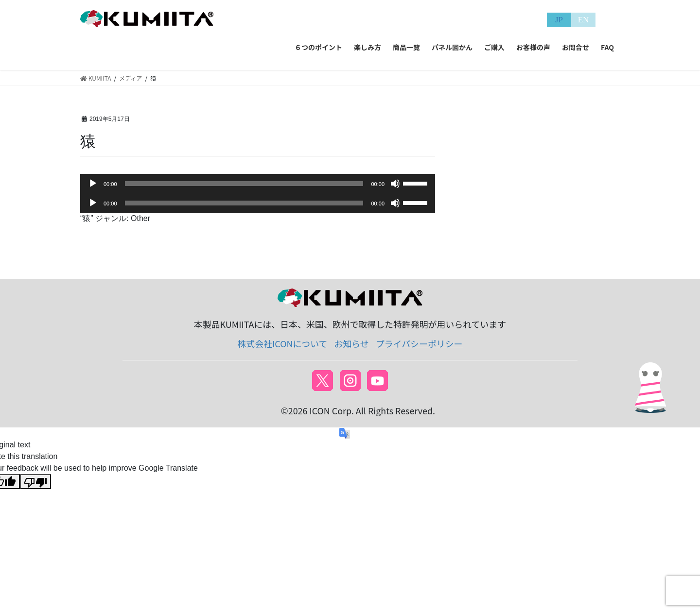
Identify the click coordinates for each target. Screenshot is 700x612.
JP (559, 20)
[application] (258, 184)
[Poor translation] (35, 482)
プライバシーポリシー (419, 343)
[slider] (244, 184)
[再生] (93, 184)
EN (584, 20)
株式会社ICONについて (282, 343)
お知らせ (352, 343)
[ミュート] (395, 184)
